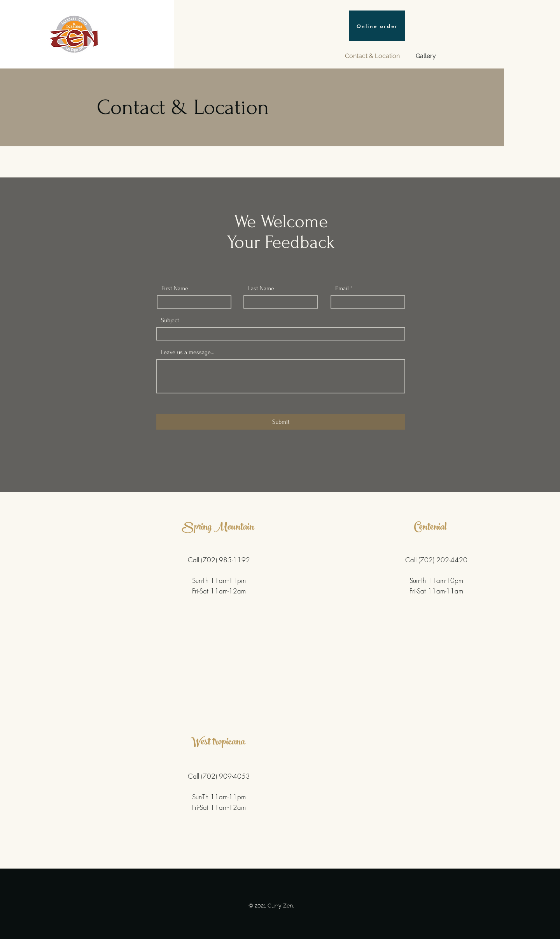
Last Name (261, 288)
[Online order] (377, 26)
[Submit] (281, 422)
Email (342, 288)
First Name (175, 288)
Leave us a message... (188, 352)
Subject (170, 320)
